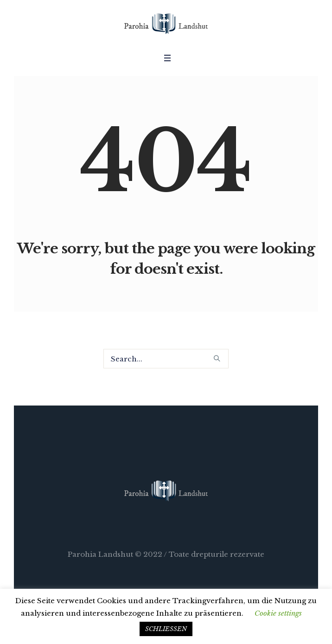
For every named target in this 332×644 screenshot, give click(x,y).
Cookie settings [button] (278, 613)
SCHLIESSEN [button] (166, 629)
